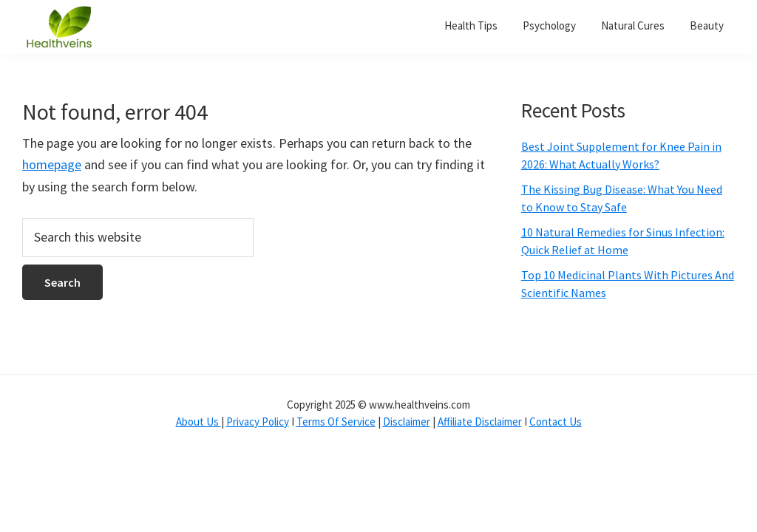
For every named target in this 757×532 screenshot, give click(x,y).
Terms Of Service (336, 422)
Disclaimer (407, 422)
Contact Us (556, 422)
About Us (198, 422)
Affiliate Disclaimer (480, 422)
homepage (52, 164)
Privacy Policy (258, 422)
